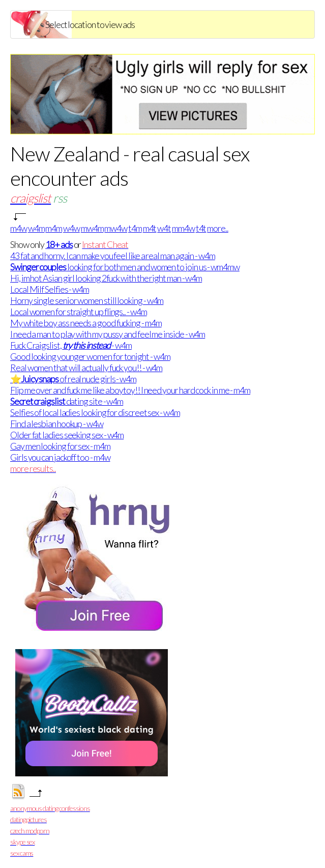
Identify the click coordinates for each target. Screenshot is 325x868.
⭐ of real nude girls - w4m (73, 379)
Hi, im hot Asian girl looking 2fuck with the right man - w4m (106, 278)
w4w (71, 228)
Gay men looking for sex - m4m (60, 446)
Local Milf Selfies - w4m (50, 289)
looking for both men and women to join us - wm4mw (125, 267)
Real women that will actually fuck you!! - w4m (86, 368)
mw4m (92, 228)
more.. (218, 228)
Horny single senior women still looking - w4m (87, 300)
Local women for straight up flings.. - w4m (79, 312)
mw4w (116, 228)
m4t (150, 228)
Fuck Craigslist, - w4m (71, 345)
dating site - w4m (67, 401)
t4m (135, 228)
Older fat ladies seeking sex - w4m (67, 435)
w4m (36, 228)
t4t (201, 228)
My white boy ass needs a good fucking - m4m (86, 323)
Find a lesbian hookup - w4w (57, 424)
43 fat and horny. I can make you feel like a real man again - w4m (113, 256)
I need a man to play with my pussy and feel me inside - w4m (108, 334)
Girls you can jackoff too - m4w (60, 457)
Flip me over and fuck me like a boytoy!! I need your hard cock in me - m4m (130, 390)
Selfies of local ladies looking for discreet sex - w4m (95, 412)
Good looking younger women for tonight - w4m (90, 356)
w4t (164, 228)
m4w (19, 228)
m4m (54, 228)
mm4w (183, 228)
